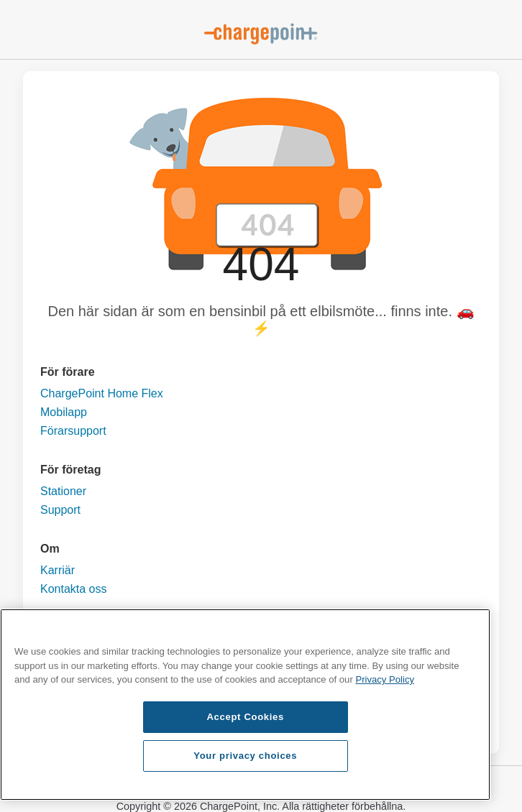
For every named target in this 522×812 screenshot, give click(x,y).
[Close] (472, 630)
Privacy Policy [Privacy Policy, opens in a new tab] (385, 679)
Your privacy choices (245, 756)
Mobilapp (64, 412)
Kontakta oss (74, 589)
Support (60, 510)
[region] (245, 705)
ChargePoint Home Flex (102, 393)
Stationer (63, 491)
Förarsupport (73, 431)
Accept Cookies (245, 717)
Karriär (58, 570)
